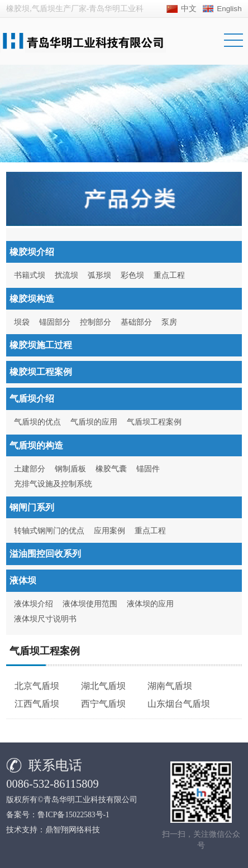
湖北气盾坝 (103, 686)
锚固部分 (55, 322)
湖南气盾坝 (170, 686)
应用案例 (109, 531)
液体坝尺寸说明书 (45, 619)
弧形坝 (99, 275)
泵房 (169, 322)
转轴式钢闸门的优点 (49, 531)
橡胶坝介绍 (32, 252)
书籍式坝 (30, 275)
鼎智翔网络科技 (73, 830)
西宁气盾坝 (103, 704)
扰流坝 (66, 275)
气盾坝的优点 (37, 422)
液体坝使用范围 (90, 604)
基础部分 (136, 322)
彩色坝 (132, 275)
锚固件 (148, 469)
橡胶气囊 (111, 469)
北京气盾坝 (37, 686)
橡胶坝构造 (32, 299)
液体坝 (23, 580)
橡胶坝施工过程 (41, 345)
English (229, 9)
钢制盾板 (70, 469)
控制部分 (96, 322)
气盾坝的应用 (94, 422)
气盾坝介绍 (32, 399)
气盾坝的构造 (36, 445)
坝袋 (22, 322)
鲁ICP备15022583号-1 (73, 815)
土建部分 (30, 469)
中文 (189, 9)
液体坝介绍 (34, 604)
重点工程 (169, 275)
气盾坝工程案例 (154, 422)
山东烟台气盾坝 (179, 704)
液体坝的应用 (150, 604)
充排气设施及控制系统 (53, 484)
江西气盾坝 (37, 704)
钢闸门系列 (32, 507)
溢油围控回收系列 (45, 554)
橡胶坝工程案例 (41, 372)
